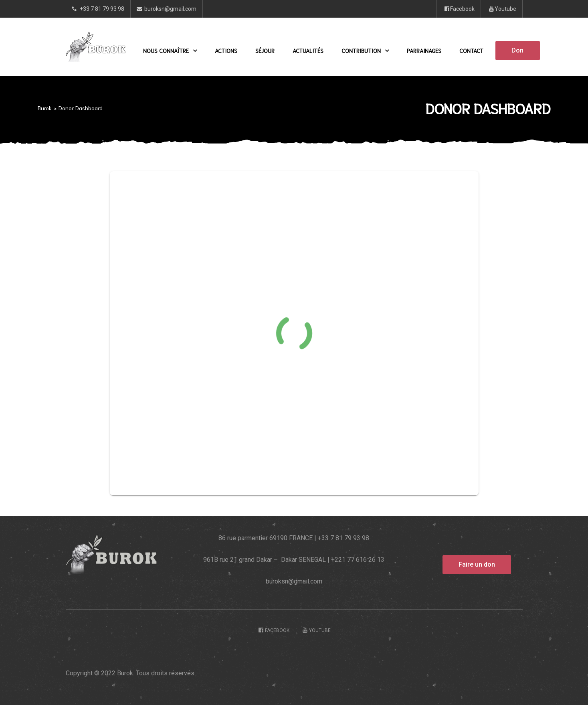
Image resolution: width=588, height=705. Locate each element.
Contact (471, 51)
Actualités (308, 51)
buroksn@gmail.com (294, 581)
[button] (517, 51)
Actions (226, 51)
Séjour (265, 51)
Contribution (365, 51)
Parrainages (424, 51)
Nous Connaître (170, 51)
